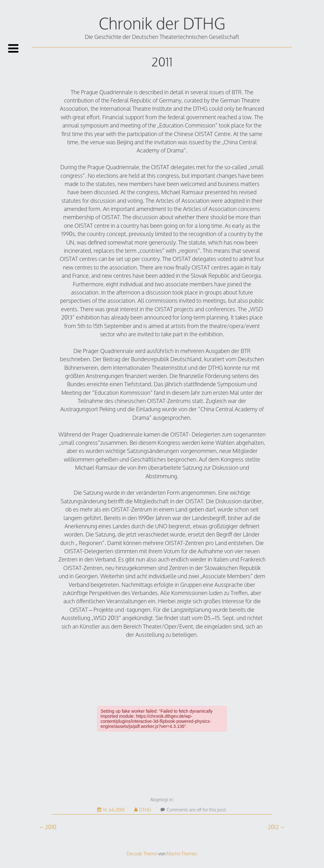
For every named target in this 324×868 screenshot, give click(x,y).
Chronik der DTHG (162, 23)
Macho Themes (182, 853)
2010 (51, 827)
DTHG (143, 810)
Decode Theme (142, 853)
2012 (273, 827)
